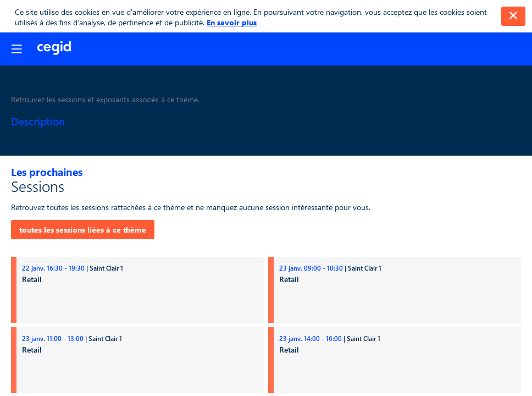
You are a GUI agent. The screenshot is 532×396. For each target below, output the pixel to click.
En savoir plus (232, 22)
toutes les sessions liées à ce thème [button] (83, 230)
